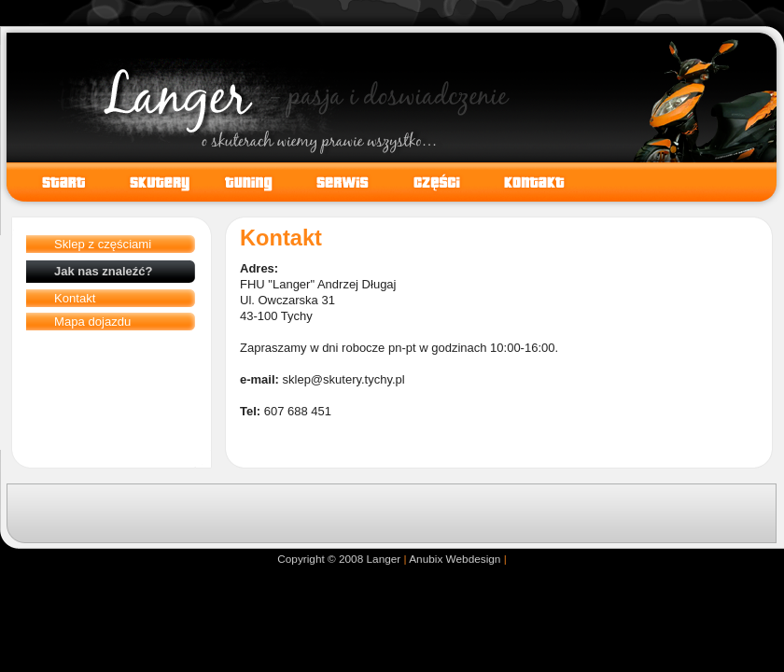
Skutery (148, 182)
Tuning (242, 182)
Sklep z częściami (103, 244)
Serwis (336, 182)
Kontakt (75, 298)
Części (430, 182)
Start (57, 182)
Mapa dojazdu (92, 322)
